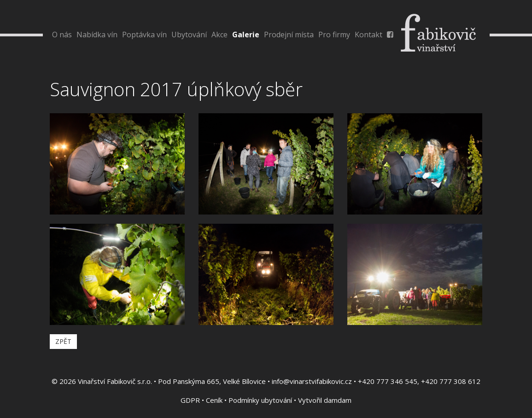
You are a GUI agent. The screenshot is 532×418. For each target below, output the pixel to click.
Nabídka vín (97, 35)
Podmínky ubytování (260, 400)
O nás (62, 35)
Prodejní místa (289, 35)
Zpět (63, 341)
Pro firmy (334, 35)
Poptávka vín (144, 35)
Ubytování (189, 35)
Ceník (214, 400)
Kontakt (368, 35)
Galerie (246, 35)
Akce (219, 35)
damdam (338, 400)
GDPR (190, 400)
